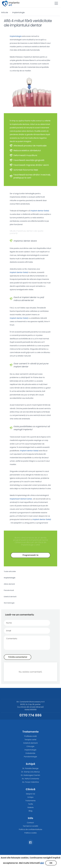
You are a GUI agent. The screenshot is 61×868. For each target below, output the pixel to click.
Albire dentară (9, 584)
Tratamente (30, 801)
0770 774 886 (30, 715)
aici (42, 863)
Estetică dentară (10, 597)
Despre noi (30, 794)
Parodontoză (9, 590)
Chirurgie (30, 746)
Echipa (30, 797)
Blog (30, 811)
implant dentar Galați (40, 211)
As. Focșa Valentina (30, 782)
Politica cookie (30, 833)
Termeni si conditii (30, 826)
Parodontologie (30, 757)
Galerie (30, 807)
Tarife (30, 804)
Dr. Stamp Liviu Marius (30, 772)
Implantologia (16, 36)
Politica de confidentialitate (30, 829)
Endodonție (30, 753)
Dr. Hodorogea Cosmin (30, 775)
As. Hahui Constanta (30, 779)
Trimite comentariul (18, 657)
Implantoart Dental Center (21, 499)
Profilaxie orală (30, 736)
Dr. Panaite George (30, 768)
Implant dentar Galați (29, 451)
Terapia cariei (30, 740)
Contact (30, 823)
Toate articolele (10, 571)
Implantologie (18, 12)
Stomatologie (9, 603)
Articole (5, 12)
